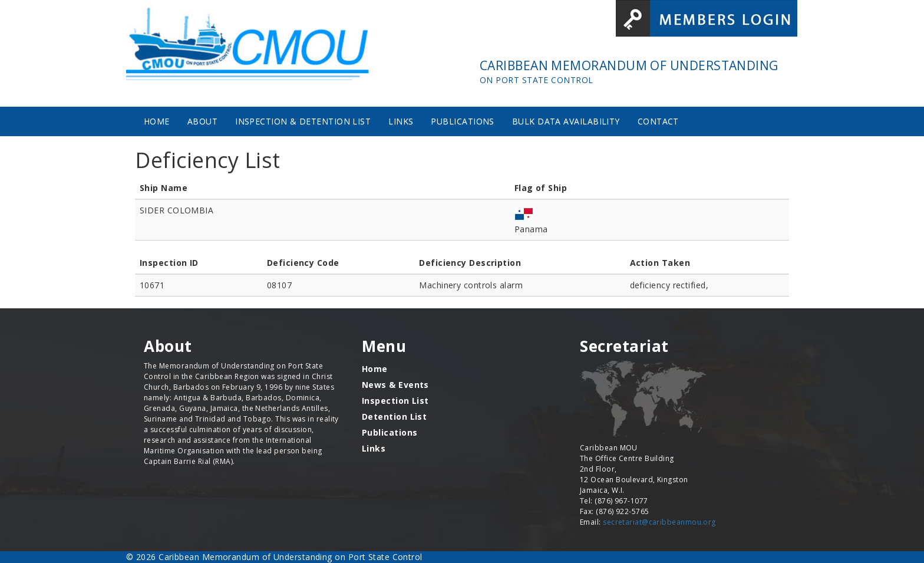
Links (401, 121)
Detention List (394, 417)
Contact (658, 121)
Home (157, 121)
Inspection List (395, 401)
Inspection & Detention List (303, 121)
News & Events (395, 385)
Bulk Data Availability (566, 121)
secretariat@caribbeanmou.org (659, 522)
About (202, 121)
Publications (462, 121)
